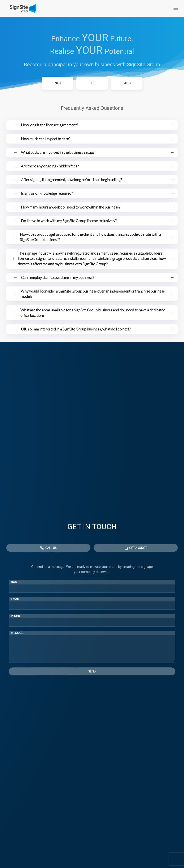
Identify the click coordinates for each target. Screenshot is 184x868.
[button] (176, 8)
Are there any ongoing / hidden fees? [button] (97, 166)
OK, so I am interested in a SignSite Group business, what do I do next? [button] (97, 329)
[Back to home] (23, 8)
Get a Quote (136, 548)
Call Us (48, 548)
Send (92, 671)
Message (18, 633)
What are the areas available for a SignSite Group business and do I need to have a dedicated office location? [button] (97, 313)
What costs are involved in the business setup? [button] (97, 152)
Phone (16, 616)
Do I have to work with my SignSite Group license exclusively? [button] (97, 221)
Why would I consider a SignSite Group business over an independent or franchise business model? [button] (97, 294)
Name (15, 582)
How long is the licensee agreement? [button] (97, 125)
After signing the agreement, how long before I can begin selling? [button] (97, 180)
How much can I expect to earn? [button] (97, 139)
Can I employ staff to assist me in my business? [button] (97, 277)
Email (15, 599)
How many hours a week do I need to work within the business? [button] (97, 207)
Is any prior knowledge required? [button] (97, 193)
